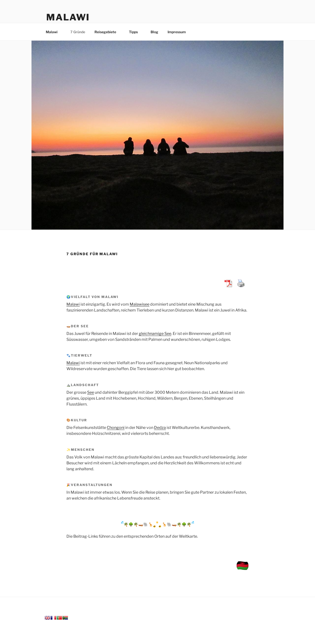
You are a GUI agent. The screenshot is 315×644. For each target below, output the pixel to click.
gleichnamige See (155, 334)
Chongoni (116, 428)
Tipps (136, 32)
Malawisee (140, 304)
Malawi (68, 17)
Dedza (160, 428)
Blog (154, 32)
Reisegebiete (108, 32)
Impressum (179, 32)
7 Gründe (78, 32)
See (91, 392)
